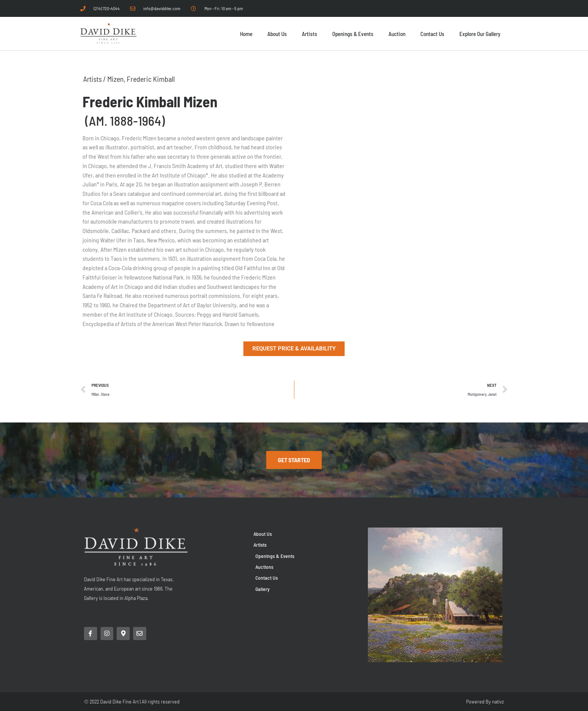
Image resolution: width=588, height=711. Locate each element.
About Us (277, 34)
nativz (498, 701)
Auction (397, 34)
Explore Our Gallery (480, 34)
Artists (310, 34)
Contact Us (432, 34)
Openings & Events (353, 34)
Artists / (96, 79)
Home (246, 34)
